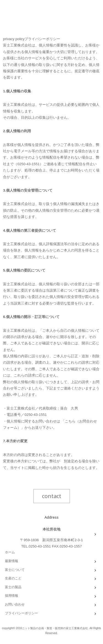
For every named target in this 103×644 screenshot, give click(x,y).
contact (52, 496)
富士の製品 (13, 587)
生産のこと (13, 578)
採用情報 (12, 596)
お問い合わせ (15, 604)
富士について (15, 570)
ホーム (10, 552)
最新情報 (12, 561)
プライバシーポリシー (21, 613)
